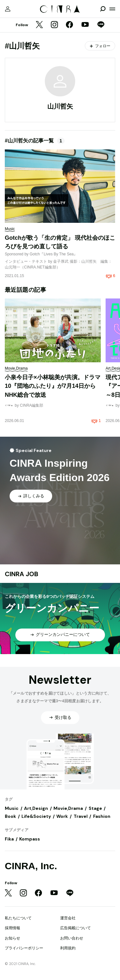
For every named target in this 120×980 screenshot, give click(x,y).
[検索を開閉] (103, 9)
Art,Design (36, 808)
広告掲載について (76, 928)
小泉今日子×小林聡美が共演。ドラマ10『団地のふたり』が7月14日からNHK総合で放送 (53, 386)
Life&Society (36, 816)
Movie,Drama (68, 808)
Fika (9, 839)
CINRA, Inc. (31, 866)
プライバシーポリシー (24, 948)
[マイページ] (8, 9)
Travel (81, 816)
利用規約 (68, 948)
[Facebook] (69, 25)
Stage (95, 808)
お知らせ (12, 938)
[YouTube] (85, 25)
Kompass (30, 839)
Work (62, 816)
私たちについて (18, 918)
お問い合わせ (72, 938)
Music (12, 808)
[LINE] (101, 25)
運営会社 (68, 918)
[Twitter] (39, 25)
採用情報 (12, 928)
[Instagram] (54, 25)
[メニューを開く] (112, 9)
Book (10, 816)
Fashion (102, 816)
